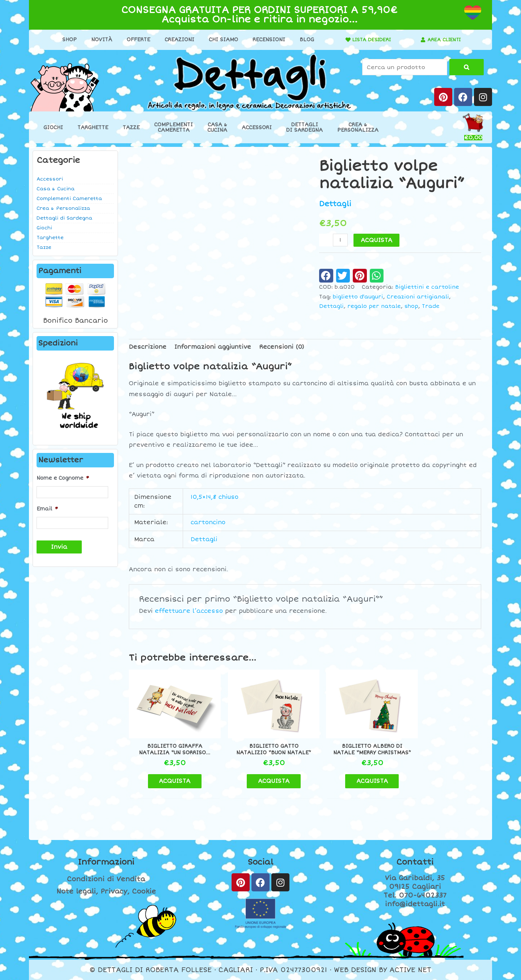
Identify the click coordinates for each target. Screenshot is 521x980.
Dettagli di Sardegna (64, 218)
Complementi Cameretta (69, 199)
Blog (304, 40)
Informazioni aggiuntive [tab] (213, 347)
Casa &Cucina (217, 127)
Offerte (136, 40)
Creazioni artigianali (418, 296)
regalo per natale (374, 306)
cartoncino (208, 522)
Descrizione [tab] (148, 347)
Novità (99, 40)
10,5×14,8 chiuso (215, 497)
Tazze (131, 128)
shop (411, 306)
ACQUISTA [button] (170, 781)
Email (47, 508)
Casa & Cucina (56, 189)
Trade (431, 306)
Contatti (415, 862)
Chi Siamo (221, 40)
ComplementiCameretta (173, 127)
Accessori (257, 128)
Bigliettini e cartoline (427, 287)
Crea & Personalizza (63, 208)
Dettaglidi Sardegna (304, 127)
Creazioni (177, 40)
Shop (67, 40)
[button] (326, 275)
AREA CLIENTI (444, 40)
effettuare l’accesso (189, 611)
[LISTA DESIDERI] (343, 40)
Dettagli (335, 204)
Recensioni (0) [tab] (282, 347)
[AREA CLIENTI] (421, 40)
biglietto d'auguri (358, 296)
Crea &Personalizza (358, 127)
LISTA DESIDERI (369, 40)
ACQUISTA (377, 240)
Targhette (93, 128)
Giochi (53, 128)
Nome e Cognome (63, 478)
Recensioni (266, 40)
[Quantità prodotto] (340, 240)
